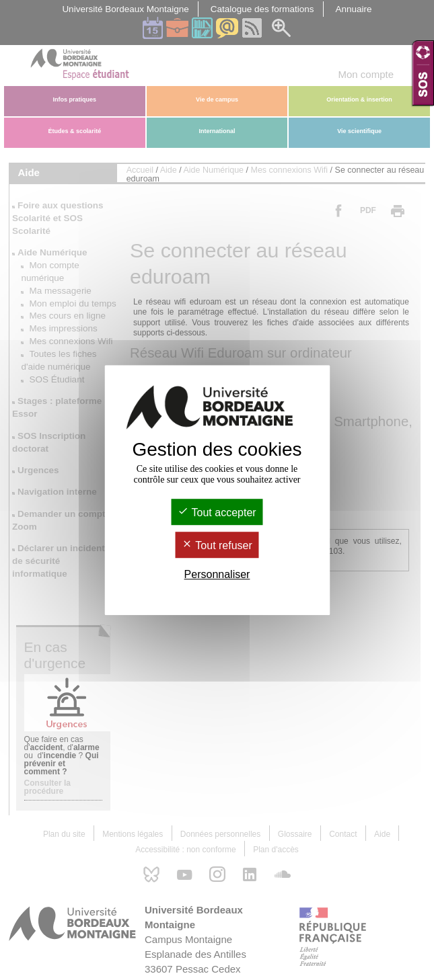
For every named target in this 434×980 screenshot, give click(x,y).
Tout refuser (217, 545)
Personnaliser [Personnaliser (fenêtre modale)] (217, 575)
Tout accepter (217, 513)
